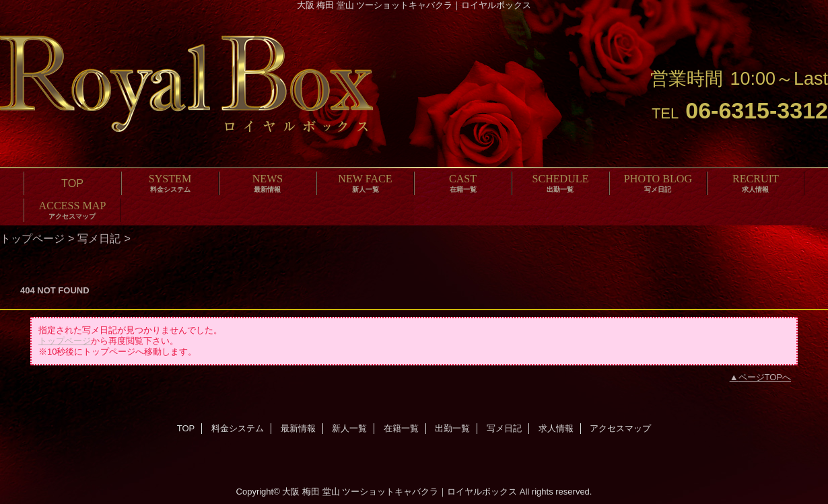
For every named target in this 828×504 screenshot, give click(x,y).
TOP (72, 183)
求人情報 (556, 428)
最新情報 (298, 428)
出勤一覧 (452, 428)
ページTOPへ (765, 377)
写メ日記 (99, 238)
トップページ (32, 238)
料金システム (238, 428)
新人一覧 (349, 428)
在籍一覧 (401, 428)
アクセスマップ (620, 428)
